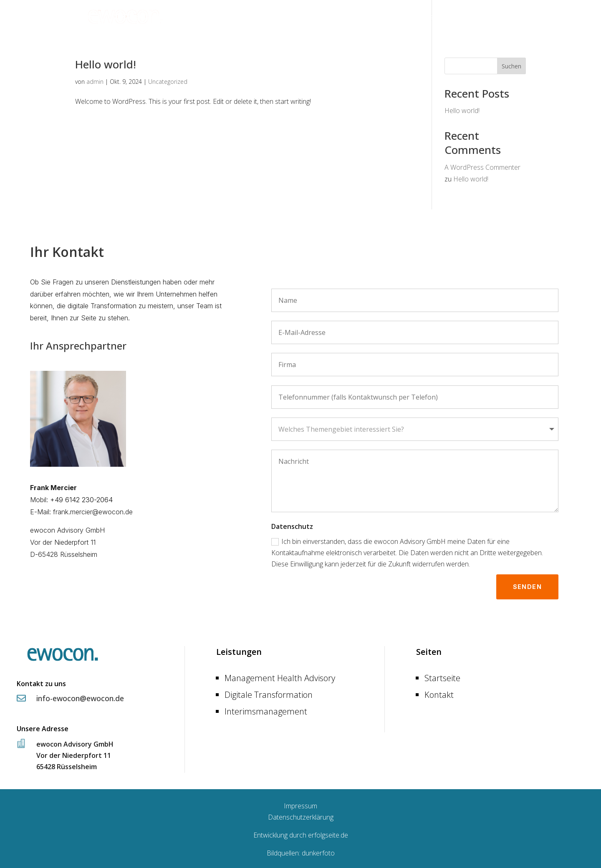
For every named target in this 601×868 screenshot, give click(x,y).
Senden (527, 585)
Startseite (426, 18)
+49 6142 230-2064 (81, 500)
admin (95, 82)
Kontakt (514, 18)
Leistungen (467, 18)
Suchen (511, 66)
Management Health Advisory (280, 676)
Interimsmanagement (266, 709)
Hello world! (106, 64)
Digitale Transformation (269, 693)
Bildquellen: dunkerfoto (301, 851)
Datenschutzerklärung (301, 815)
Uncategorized (168, 82)
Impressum (300, 804)
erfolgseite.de (328, 833)
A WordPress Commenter (482, 167)
